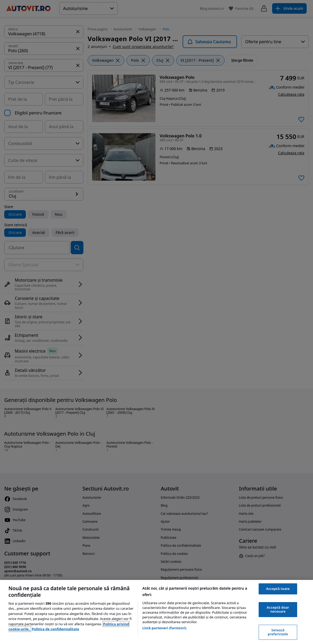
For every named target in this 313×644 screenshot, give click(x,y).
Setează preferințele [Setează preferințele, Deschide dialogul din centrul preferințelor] (278, 632)
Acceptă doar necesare (278, 609)
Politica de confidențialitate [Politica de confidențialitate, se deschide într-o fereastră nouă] (56, 629)
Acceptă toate (278, 589)
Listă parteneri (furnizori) (164, 628)
